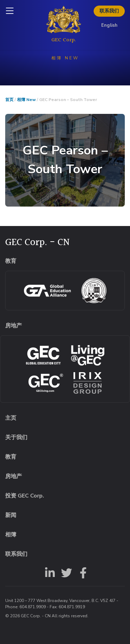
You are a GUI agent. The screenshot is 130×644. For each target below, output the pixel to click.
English (109, 25)
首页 (9, 100)
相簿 (11, 535)
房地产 (14, 476)
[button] (65, 160)
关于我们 (16, 437)
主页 (11, 418)
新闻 (11, 515)
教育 (11, 457)
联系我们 (109, 11)
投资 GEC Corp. (25, 496)
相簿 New (26, 100)
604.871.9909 (33, 607)
